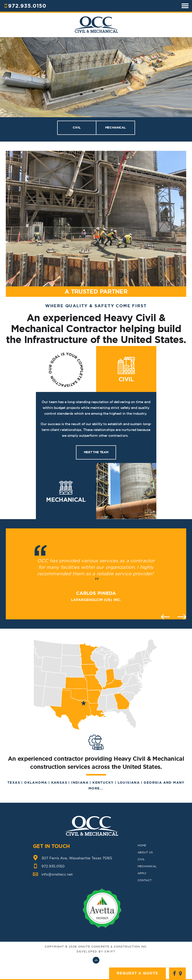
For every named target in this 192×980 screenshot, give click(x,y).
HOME (142, 845)
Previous (165, 617)
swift (110, 951)
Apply (142, 873)
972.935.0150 (27, 6)
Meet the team (96, 452)
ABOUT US (145, 852)
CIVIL (77, 128)
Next (182, 617)
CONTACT (145, 880)
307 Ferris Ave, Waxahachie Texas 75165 (77, 858)
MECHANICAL (115, 128)
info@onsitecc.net (57, 874)
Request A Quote (137, 973)
